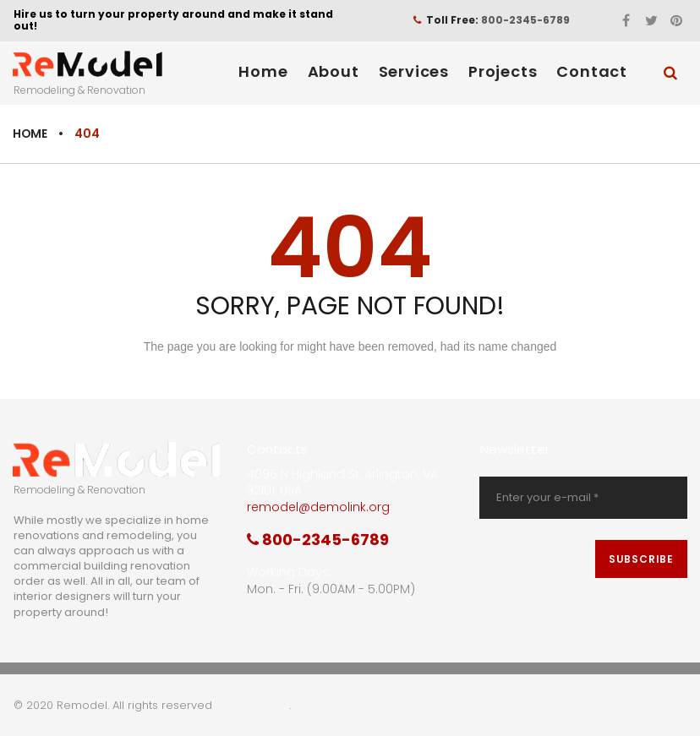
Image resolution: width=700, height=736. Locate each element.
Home (263, 71)
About (334, 71)
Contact (592, 71)
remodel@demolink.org (318, 507)
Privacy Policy (252, 705)
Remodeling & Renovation (79, 90)
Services (414, 71)
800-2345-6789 (525, 20)
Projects (503, 71)
